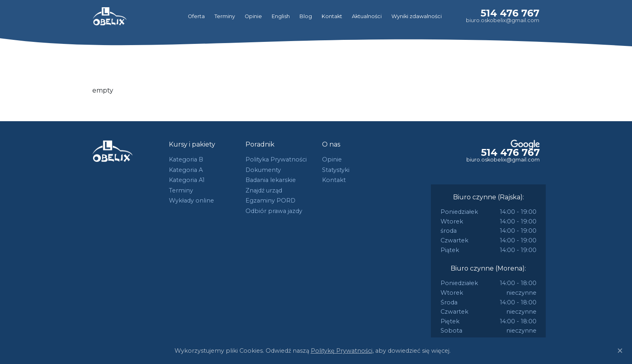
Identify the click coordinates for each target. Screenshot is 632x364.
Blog (306, 16)
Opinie (253, 16)
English (281, 16)
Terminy (225, 16)
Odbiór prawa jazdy (274, 211)
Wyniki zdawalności (417, 16)
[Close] (620, 351)
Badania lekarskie (271, 180)
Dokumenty (263, 170)
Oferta (196, 16)
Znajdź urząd (264, 190)
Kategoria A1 (187, 180)
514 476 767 (510, 13)
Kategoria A (186, 170)
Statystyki (336, 170)
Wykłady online (191, 201)
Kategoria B (186, 159)
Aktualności (367, 16)
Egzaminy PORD (270, 201)
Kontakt (332, 16)
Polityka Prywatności (276, 159)
